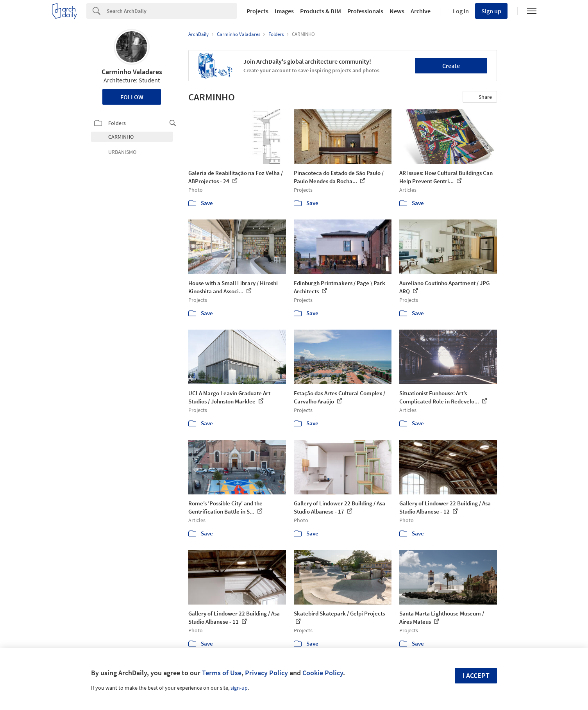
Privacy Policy (266, 673)
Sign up (491, 11)
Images (284, 11)
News (397, 11)
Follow (132, 97)
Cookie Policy (323, 673)
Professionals (365, 11)
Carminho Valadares (132, 72)
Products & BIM (321, 11)
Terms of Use (222, 673)
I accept (476, 675)
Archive (421, 11)
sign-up (239, 688)
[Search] (172, 11)
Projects (257, 11)
